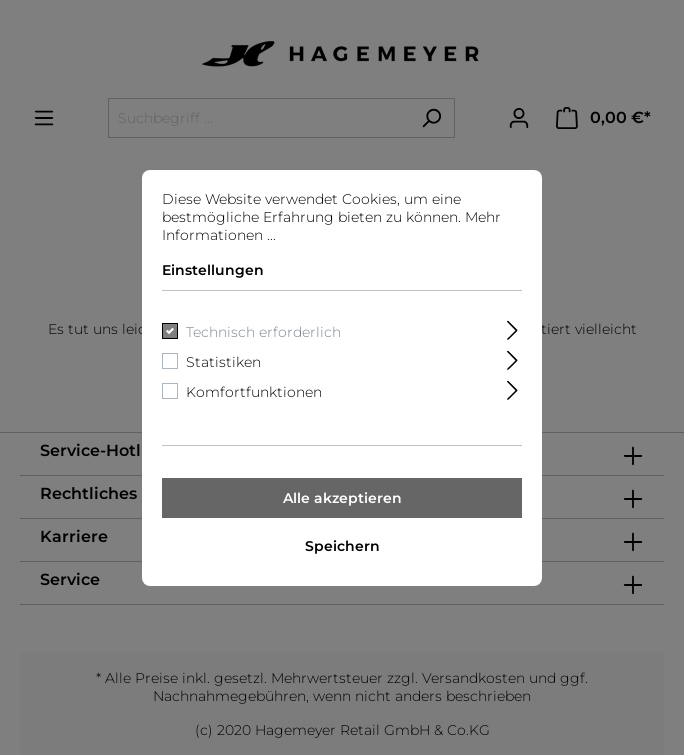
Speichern (342, 546)
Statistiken (223, 362)
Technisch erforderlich (263, 332)
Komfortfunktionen (254, 392)
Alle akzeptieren (342, 498)
